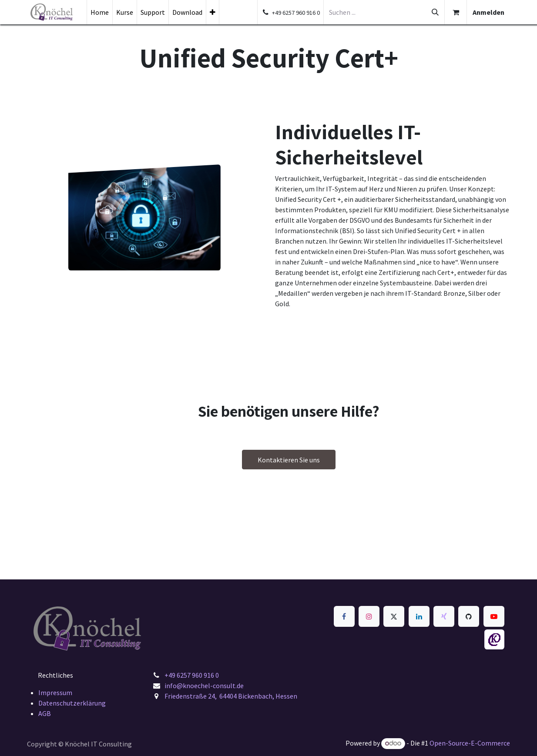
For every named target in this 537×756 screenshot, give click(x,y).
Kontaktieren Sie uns (289, 460)
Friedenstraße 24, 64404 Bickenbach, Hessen (231, 696)
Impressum (55, 692)
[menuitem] (100, 12)
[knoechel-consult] (494, 639)
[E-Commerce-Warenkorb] (456, 12)
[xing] (444, 616)
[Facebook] (344, 616)
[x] (394, 616)
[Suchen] (435, 12)
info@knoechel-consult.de (205, 686)
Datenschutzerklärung (72, 703)
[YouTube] (494, 616)
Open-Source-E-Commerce (470, 743)
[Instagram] (369, 616)
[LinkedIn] (419, 616)
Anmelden (488, 12)
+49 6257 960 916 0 (192, 675)
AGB (45, 713)
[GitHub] (469, 616)
